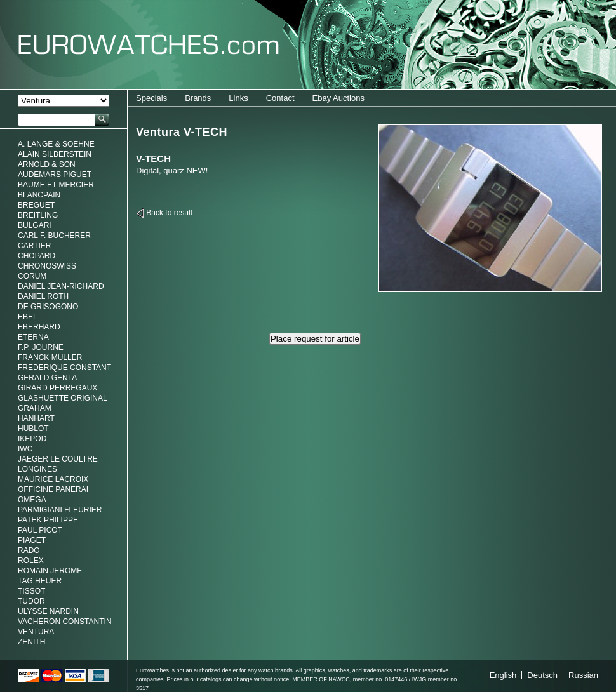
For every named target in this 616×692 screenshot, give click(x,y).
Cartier (34, 246)
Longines (37, 469)
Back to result (168, 213)
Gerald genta (47, 378)
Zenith (31, 642)
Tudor (31, 601)
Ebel (28, 317)
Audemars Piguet (55, 175)
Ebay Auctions (338, 98)
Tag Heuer (40, 581)
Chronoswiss (47, 266)
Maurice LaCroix (53, 479)
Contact (280, 98)
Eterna (33, 337)
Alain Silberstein (55, 154)
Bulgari (35, 225)
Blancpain (39, 195)
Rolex (31, 561)
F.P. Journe (41, 347)
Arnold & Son (47, 164)
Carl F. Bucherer (54, 236)
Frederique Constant (64, 368)
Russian (583, 675)
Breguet (36, 205)
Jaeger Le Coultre (58, 459)
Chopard (37, 256)
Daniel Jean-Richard (61, 286)
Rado (29, 550)
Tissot (31, 591)
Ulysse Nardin (48, 611)
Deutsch (542, 675)
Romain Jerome (50, 571)
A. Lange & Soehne (56, 144)
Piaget (32, 540)
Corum (32, 276)
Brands (198, 98)
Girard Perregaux (57, 388)
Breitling (38, 215)
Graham (35, 408)
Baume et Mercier (56, 185)
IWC (25, 449)
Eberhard (39, 327)
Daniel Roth (43, 296)
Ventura (36, 632)
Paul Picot (40, 530)
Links (238, 98)
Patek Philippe (48, 520)
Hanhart (36, 418)
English (503, 675)
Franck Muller (50, 357)
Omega (32, 500)
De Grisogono (48, 307)
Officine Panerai (53, 489)
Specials (151, 98)
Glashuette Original (63, 398)
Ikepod (32, 439)
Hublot (33, 429)
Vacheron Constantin (65, 622)
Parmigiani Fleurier (60, 510)
